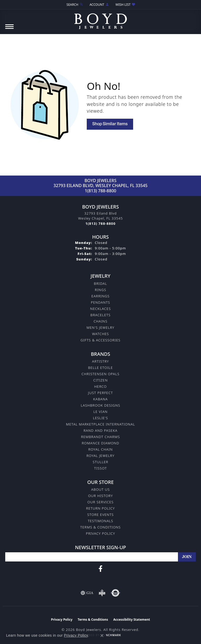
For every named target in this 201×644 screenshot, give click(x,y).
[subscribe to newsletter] (187, 557)
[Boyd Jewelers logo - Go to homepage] (101, 19)
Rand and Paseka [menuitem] (100, 430)
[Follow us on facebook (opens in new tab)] (100, 569)
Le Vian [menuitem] (100, 412)
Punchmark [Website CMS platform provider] (111, 635)
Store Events (100, 515)
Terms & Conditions (100, 527)
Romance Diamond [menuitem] (100, 443)
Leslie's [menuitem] (101, 418)
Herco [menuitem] (101, 386)
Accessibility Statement (132, 620)
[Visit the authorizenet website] (115, 593)
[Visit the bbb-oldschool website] (102, 593)
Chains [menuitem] (100, 321)
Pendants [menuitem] (101, 302)
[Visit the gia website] (87, 593)
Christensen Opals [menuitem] (100, 374)
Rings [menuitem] (100, 290)
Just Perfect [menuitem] (100, 393)
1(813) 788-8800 (101, 191)
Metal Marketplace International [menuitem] (100, 424)
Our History (100, 496)
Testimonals (100, 521)
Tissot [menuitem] (100, 468)
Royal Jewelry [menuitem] (100, 456)
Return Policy (101, 508)
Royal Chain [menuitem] (100, 449)
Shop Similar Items (110, 124)
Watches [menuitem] (100, 334)
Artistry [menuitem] (100, 361)
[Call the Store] (100, 223)
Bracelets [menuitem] (100, 315)
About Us (100, 489)
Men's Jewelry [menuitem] (100, 328)
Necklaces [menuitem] (100, 309)
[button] (74, 5)
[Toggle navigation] (9, 29)
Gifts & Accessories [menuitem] (100, 340)
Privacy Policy (101, 533)
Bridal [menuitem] (100, 283)
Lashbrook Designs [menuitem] (100, 405)
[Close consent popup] (102, 636)
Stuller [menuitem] (101, 462)
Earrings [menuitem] (101, 296)
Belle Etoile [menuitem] (100, 368)
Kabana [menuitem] (101, 399)
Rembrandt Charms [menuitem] (100, 437)
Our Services (100, 502)
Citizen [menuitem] (100, 380)
